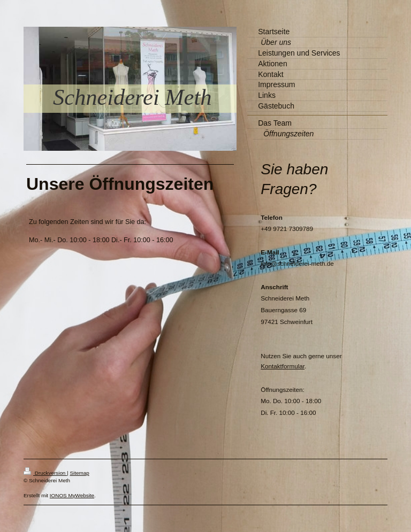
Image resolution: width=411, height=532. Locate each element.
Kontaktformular (283, 366)
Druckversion (45, 473)
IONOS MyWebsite (72, 495)
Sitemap (79, 473)
